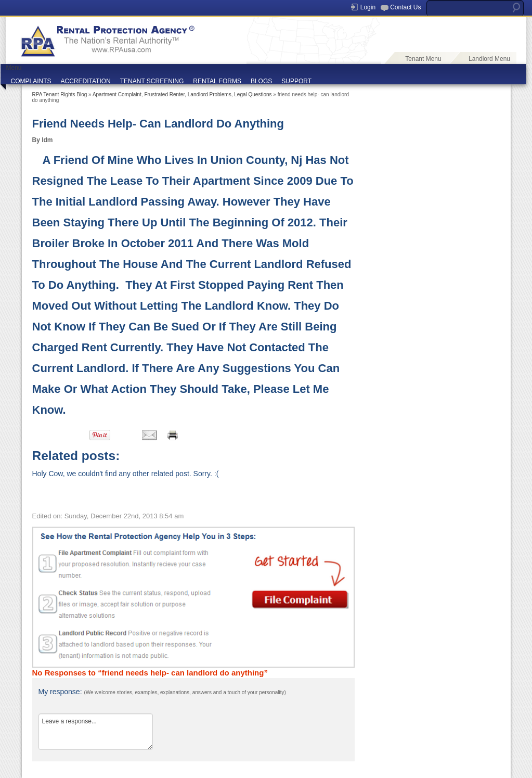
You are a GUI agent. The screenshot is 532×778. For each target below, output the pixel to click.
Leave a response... (96, 732)
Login (368, 7)
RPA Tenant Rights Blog (60, 94)
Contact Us (405, 7)
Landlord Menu (489, 59)
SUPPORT (296, 81)
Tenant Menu (423, 59)
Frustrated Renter (164, 94)
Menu (14, 68)
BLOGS (261, 81)
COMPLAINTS (31, 81)
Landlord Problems (210, 94)
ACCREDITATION (86, 81)
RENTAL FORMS (217, 81)
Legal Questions (253, 94)
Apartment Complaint (117, 94)
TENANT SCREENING (152, 81)
